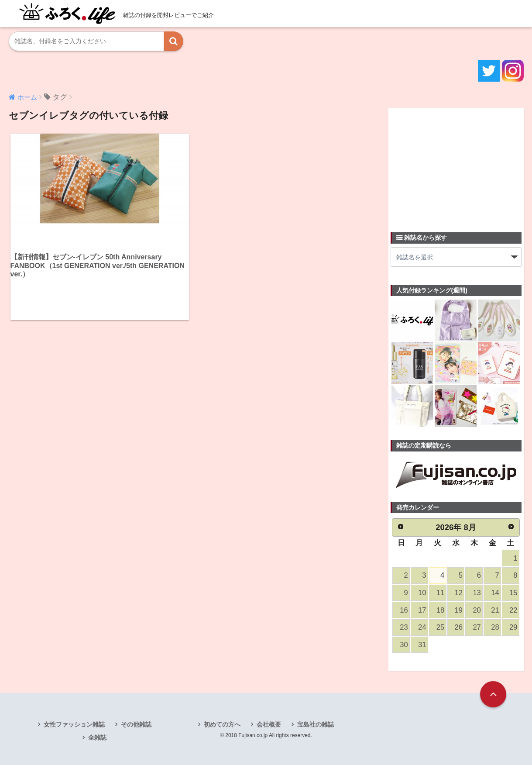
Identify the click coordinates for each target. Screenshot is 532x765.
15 (513, 593)
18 (440, 610)
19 (459, 610)
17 (422, 610)
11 (440, 593)
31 (422, 645)
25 (440, 627)
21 (495, 610)
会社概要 (269, 724)
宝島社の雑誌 (316, 724)
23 (404, 627)
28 (495, 627)
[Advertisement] (456, 165)
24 (422, 627)
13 (477, 593)
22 (513, 610)
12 (459, 593)
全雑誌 (97, 737)
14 (495, 593)
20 (477, 610)
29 (513, 627)
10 (422, 593)
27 (477, 627)
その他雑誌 (136, 724)
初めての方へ (222, 724)
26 (459, 627)
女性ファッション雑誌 (74, 724)
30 (404, 645)
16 (404, 610)
